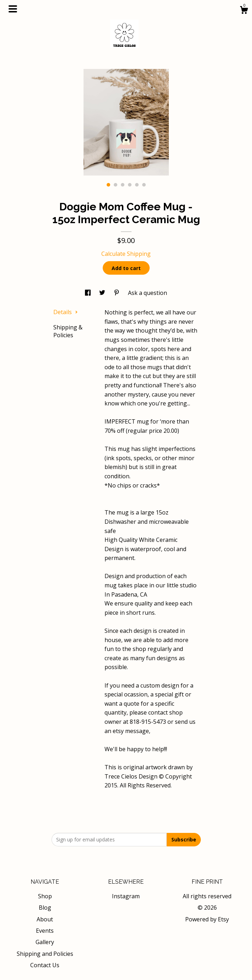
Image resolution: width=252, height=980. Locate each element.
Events (45, 931)
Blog (45, 908)
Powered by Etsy (207, 919)
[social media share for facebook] (89, 293)
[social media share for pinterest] (117, 293)
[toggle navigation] (13, 9)
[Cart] (244, 11)
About (45, 919)
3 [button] (123, 185)
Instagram (126, 896)
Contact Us (45, 965)
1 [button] (108, 185)
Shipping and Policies (45, 954)
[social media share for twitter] (103, 293)
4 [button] (130, 185)
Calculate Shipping (126, 254)
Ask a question (148, 293)
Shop (45, 896)
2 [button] (116, 185)
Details (66, 312)
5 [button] (137, 185)
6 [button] (144, 185)
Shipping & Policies (68, 331)
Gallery (45, 942)
